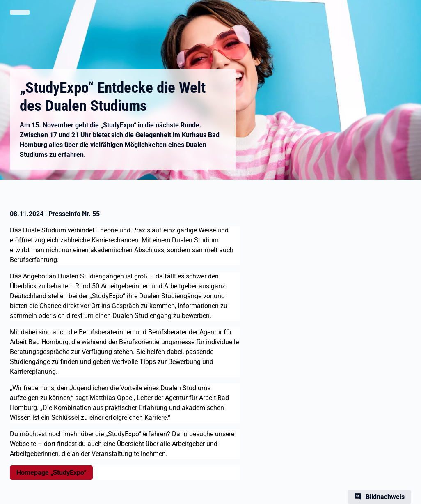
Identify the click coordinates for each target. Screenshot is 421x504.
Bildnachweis (385, 497)
